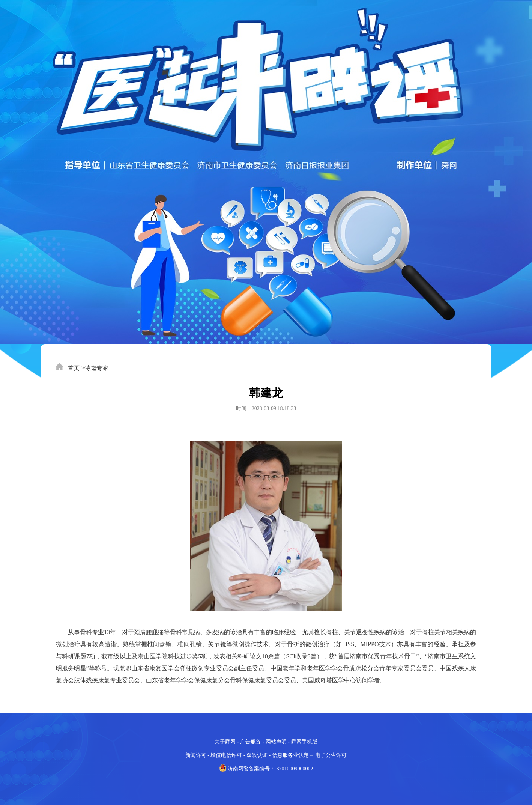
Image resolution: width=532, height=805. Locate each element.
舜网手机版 (304, 742)
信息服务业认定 (290, 755)
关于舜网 (225, 742)
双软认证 (257, 755)
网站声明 (276, 742)
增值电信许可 (226, 755)
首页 (68, 368)
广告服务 (251, 742)
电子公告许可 (331, 755)
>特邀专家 (95, 368)
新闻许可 (196, 755)
